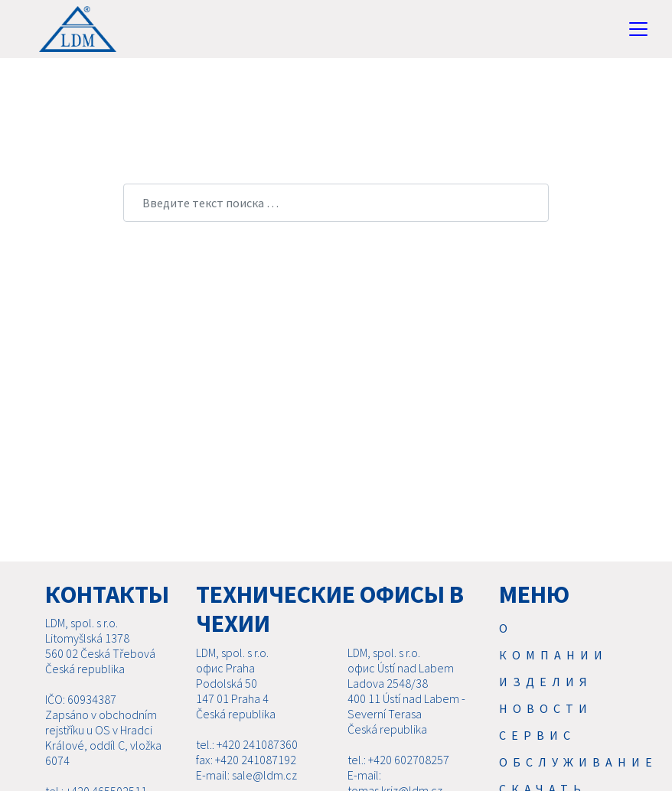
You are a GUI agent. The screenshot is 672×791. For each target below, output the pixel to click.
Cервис (537, 735)
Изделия (546, 682)
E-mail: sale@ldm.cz (246, 775)
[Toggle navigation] (638, 29)
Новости (546, 708)
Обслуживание (578, 762)
